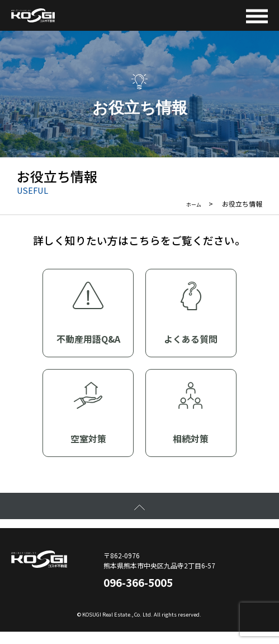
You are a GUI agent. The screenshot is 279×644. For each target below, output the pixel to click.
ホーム (191, 204)
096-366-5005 (150, 591)
